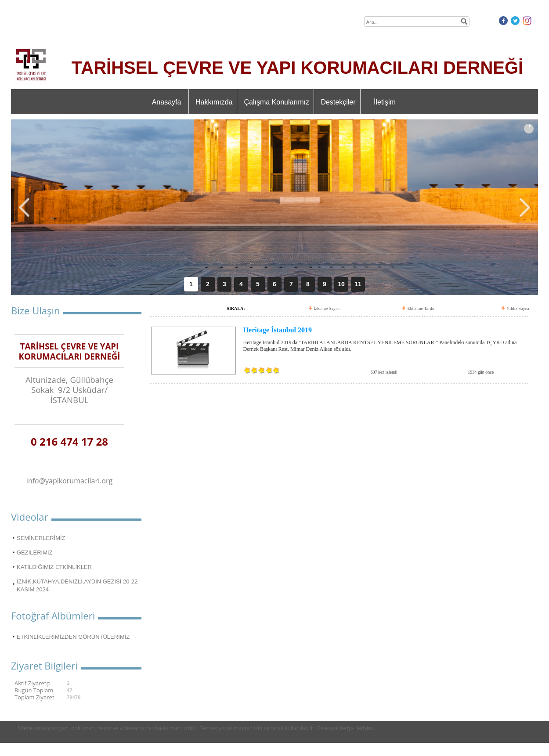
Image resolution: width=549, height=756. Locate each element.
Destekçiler (338, 102)
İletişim (385, 102)
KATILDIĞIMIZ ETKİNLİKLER (54, 567)
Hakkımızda (214, 102)
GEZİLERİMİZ (35, 553)
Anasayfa (167, 102)
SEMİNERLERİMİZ (41, 538)
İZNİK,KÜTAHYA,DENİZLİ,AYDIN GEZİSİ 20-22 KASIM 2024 (77, 585)
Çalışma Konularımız (276, 102)
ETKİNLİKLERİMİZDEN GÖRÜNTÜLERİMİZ (73, 637)
